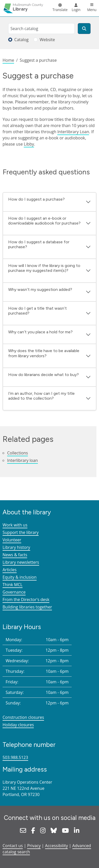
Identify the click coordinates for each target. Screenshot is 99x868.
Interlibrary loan (23, 460)
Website (47, 40)
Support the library (21, 532)
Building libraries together (27, 607)
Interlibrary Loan (73, 132)
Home (8, 60)
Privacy (34, 846)
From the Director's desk (26, 599)
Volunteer (12, 540)
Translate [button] (60, 10)
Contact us (13, 846)
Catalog (21, 40)
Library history (16, 547)
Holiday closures (18, 725)
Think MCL (13, 585)
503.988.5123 (15, 757)
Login (76, 10)
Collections (18, 453)
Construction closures (23, 717)
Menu (92, 10)
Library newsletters (21, 562)
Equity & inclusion (20, 577)
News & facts (15, 555)
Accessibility (56, 846)
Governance (14, 592)
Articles (10, 570)
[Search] (84, 29)
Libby (29, 144)
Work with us (15, 525)
